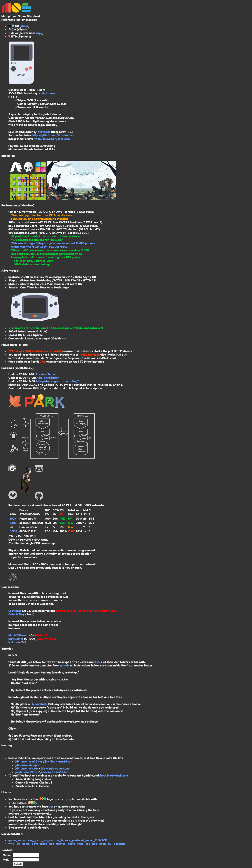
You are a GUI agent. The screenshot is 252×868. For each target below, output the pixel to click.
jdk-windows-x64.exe (55, 768)
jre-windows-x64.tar (54, 772)
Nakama (14, 642)
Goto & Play (17, 614)
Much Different (19, 635)
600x (13, 523)
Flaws (5, 345)
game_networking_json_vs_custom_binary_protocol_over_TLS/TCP (58, 840)
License (6, 792)
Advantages (10, 271)
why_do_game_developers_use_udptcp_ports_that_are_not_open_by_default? (67, 844)
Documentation (12, 834)
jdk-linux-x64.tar (27, 768)
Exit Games (16, 639)
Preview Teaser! (47, 374)
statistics (44, 132)
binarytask (40, 704)
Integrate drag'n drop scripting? (57, 381)
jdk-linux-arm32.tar (29, 761)
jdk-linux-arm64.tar (58, 761)
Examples (8, 156)
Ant (97, 662)
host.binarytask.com (114, 775)
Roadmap (8, 368)
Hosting (7, 745)
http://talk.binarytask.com (52, 139)
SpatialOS (15, 611)
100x (13, 519)
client (25, 26)
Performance (10, 205)
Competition (10, 587)
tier (51, 806)
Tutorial (7, 649)
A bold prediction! (48, 378)
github (64, 665)
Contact (7, 850)
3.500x (14, 531)
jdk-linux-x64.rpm (27, 765)
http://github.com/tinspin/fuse (53, 135)
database (49, 93)
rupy (39, 33)
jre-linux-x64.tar (27, 772)
